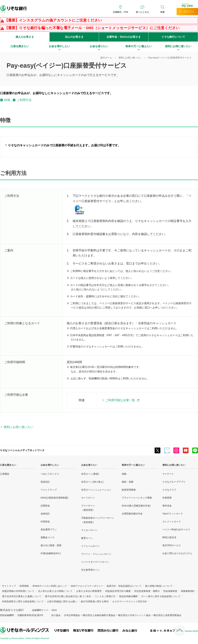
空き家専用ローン (90, 570)
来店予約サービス (172, 545)
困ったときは (142, 12)
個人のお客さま (25, 37)
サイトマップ (9, 586)
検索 (163, 12)
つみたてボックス (50, 474)
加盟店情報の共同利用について (18, 591)
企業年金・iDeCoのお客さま (124, 37)
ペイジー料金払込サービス (176, 529)
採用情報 (24, 586)
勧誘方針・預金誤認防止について (124, 586)
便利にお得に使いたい (174, 465)
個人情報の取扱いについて (159, 586)
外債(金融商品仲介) (51, 553)
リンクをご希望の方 (105, 596)
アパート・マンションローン (96, 554)
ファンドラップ (49, 490)
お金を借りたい (89, 465)
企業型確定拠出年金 (132, 514)
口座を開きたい (8, 465)
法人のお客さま (74, 37)
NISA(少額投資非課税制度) (54, 498)
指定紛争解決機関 (128, 596)
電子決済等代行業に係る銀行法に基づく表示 (68, 596)
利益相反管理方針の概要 (118, 591)
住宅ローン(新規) (90, 474)
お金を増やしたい (50, 465)
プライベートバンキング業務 (137, 498)
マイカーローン (89, 530)
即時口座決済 (169, 537)
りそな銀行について (173, 37)
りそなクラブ (169, 490)
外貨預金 (45, 522)
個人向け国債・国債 (51, 545)
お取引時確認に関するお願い (62, 601)
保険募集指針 (188, 591)
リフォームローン (90, 546)
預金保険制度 (170, 591)
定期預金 (45, 506)
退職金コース (48, 537)
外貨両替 (167, 498)
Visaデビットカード (173, 514)
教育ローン (87, 538)
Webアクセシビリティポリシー (87, 586)
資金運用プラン (49, 529)
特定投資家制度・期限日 (147, 591)
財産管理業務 (129, 490)
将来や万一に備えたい (133, 465)
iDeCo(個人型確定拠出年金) (136, 506)
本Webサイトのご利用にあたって (50, 586)
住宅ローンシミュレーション (96, 490)
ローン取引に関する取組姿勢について (161, 596)
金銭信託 (45, 514)
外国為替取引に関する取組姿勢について (23, 601)
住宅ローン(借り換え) (92, 482)
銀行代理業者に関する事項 (95, 601)
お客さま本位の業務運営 (89, 591)
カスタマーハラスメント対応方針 (130, 601)
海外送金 (167, 506)
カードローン (88, 498)
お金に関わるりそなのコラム (177, 553)
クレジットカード (172, 522)
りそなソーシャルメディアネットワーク (22, 450)
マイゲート (168, 474)
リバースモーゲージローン (95, 562)
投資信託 (45, 482)
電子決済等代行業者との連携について (22, 596)
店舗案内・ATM (120, 12)
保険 (124, 474)
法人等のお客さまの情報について (55, 591)
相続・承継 (128, 482)
